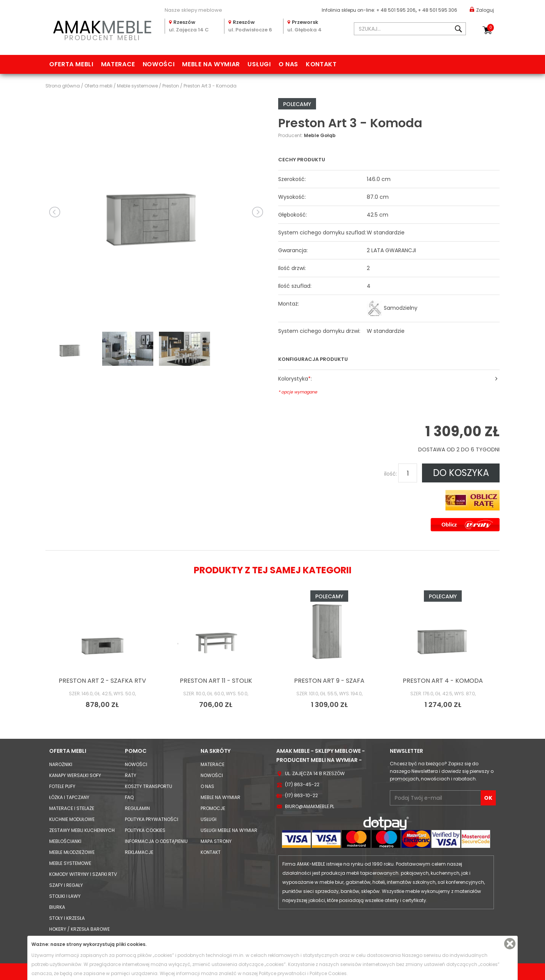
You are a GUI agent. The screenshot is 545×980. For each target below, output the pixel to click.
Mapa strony (216, 841)
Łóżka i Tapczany (69, 797)
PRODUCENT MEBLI (102, 29)
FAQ (129, 797)
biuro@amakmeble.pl (310, 806)
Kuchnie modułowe (72, 819)
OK (488, 798)
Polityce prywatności (283, 973)
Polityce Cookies (328, 973)
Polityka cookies (145, 830)
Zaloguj (482, 10)
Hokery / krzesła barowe (79, 929)
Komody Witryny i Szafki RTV (83, 874)
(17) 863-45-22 (302, 784)
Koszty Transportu (149, 786)
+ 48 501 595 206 (396, 10)
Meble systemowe (70, 863)
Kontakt (321, 64)
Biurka (57, 907)
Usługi (259, 64)
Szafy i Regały (66, 885)
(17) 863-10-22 (301, 795)
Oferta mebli (71, 64)
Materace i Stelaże (72, 808)
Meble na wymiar (211, 64)
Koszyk (490, 28)
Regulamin (137, 808)
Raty (131, 775)
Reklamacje (139, 852)
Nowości (159, 64)
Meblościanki (65, 841)
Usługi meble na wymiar (229, 830)
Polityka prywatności (152, 819)
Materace (118, 64)
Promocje (213, 808)
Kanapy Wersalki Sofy (75, 775)
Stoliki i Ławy (65, 896)
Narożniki (61, 764)
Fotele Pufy (62, 786)
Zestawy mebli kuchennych (82, 830)
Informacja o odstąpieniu (156, 841)
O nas (288, 64)
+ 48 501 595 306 (438, 10)
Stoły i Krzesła (67, 918)
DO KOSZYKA (461, 473)
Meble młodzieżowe (72, 852)
